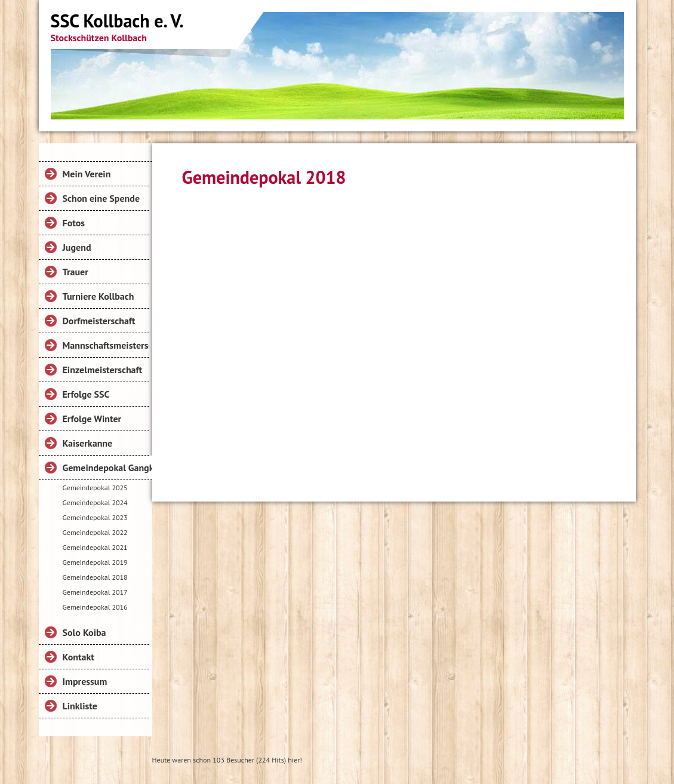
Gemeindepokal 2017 (95, 592)
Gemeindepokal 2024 (95, 502)
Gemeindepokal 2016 (95, 607)
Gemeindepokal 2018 (95, 577)
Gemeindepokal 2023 (95, 517)
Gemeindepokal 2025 (95, 488)
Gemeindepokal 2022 (95, 532)
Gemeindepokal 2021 (95, 547)
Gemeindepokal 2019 (95, 562)
